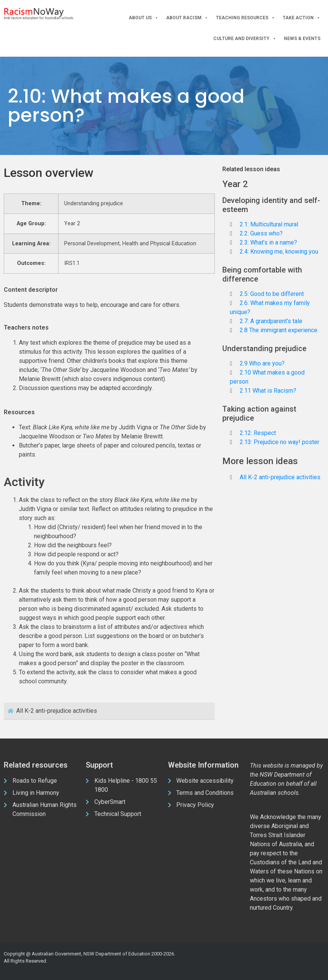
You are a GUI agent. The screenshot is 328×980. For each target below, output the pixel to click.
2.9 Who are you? (262, 363)
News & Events (302, 39)
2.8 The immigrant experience (279, 330)
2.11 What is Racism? (268, 391)
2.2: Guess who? (261, 233)
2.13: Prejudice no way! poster (279, 442)
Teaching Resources (246, 18)
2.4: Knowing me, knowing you (279, 252)
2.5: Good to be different (272, 294)
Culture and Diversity (245, 39)
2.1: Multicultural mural (269, 224)
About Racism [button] (187, 18)
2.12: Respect (258, 433)
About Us (144, 18)
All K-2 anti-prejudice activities (280, 477)
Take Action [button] (302, 18)
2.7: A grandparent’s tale (271, 321)
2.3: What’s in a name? (268, 242)
